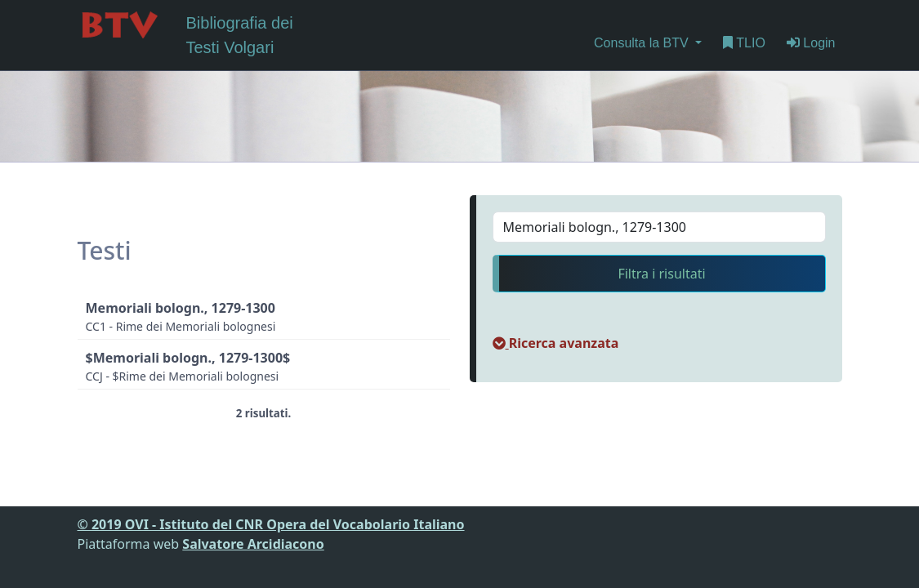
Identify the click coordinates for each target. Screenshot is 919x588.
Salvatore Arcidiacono (253, 544)
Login (811, 43)
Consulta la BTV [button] (643, 43)
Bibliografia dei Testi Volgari (185, 33)
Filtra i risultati (661, 274)
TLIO (744, 43)
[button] (556, 343)
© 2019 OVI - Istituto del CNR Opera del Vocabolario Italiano (271, 524)
